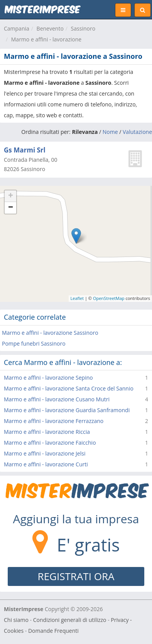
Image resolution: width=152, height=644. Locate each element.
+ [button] (11, 196)
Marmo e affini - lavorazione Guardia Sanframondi (67, 410)
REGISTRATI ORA (76, 576)
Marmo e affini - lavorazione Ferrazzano (54, 421)
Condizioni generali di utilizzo (70, 620)
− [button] (11, 208)
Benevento (50, 28)
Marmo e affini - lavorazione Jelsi (45, 453)
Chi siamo (16, 620)
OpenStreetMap (109, 298)
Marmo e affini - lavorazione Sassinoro (50, 333)
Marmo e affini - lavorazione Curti (46, 464)
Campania (17, 28)
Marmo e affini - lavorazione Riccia (47, 432)
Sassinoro (83, 28)
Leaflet (77, 298)
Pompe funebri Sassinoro (34, 343)
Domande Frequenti (53, 631)
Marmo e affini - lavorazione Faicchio (50, 443)
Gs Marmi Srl (25, 150)
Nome (110, 132)
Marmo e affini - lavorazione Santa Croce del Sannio (69, 388)
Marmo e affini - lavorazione (46, 39)
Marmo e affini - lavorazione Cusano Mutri (57, 399)
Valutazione (137, 132)
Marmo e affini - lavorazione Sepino (48, 378)
